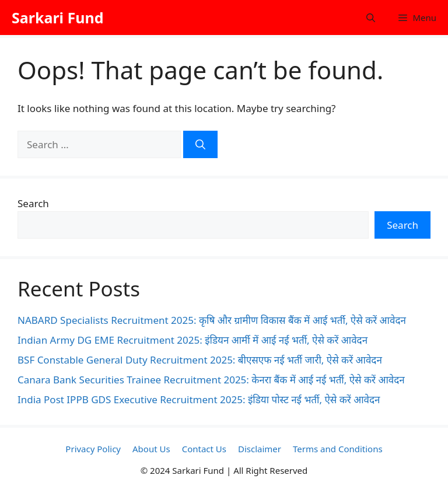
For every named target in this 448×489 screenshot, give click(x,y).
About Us (151, 449)
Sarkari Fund (58, 18)
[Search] (200, 145)
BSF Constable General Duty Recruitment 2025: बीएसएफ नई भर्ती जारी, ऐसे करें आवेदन (200, 360)
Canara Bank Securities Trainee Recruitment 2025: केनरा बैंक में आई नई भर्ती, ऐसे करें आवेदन (211, 380)
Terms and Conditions (338, 449)
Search (33, 203)
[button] (371, 18)
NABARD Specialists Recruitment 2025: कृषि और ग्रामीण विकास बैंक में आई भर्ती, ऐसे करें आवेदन (212, 320)
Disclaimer (260, 449)
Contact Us (204, 449)
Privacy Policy (93, 449)
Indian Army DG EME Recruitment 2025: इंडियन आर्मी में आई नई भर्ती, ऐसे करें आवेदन (192, 340)
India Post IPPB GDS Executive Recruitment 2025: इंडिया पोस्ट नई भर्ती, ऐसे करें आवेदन (199, 399)
